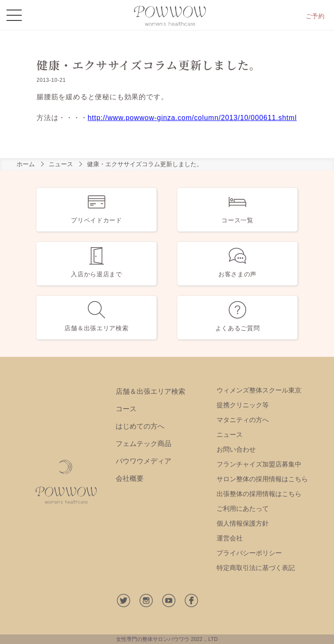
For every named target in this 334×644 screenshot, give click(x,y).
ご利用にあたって (243, 508)
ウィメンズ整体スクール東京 (259, 390)
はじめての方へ (140, 426)
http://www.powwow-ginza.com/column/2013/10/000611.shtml (192, 118)
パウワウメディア (144, 461)
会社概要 (130, 478)
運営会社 (230, 538)
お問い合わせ (236, 449)
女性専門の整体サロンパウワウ (153, 639)
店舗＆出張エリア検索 (150, 391)
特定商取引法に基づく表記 (256, 568)
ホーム (26, 164)
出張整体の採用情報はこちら (259, 494)
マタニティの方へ (243, 420)
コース (126, 409)
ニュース (61, 164)
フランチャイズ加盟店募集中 (259, 464)
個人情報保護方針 (243, 523)
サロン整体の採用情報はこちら (262, 479)
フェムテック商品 (144, 444)
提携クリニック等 (243, 405)
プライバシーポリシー (249, 553)
